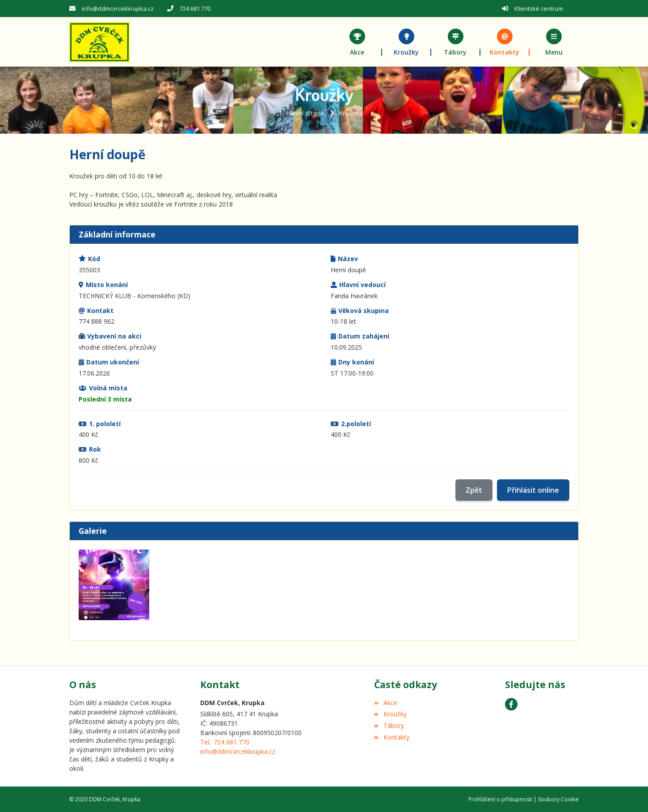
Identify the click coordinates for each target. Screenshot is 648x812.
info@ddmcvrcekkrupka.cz (118, 8)
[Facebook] (511, 704)
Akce (385, 702)
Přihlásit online (533, 490)
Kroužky (350, 112)
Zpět (474, 490)
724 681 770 (195, 8)
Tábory (389, 725)
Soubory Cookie (558, 799)
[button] (554, 42)
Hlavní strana (305, 112)
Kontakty (391, 737)
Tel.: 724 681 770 (225, 742)
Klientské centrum (539, 8)
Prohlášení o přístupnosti (500, 799)
